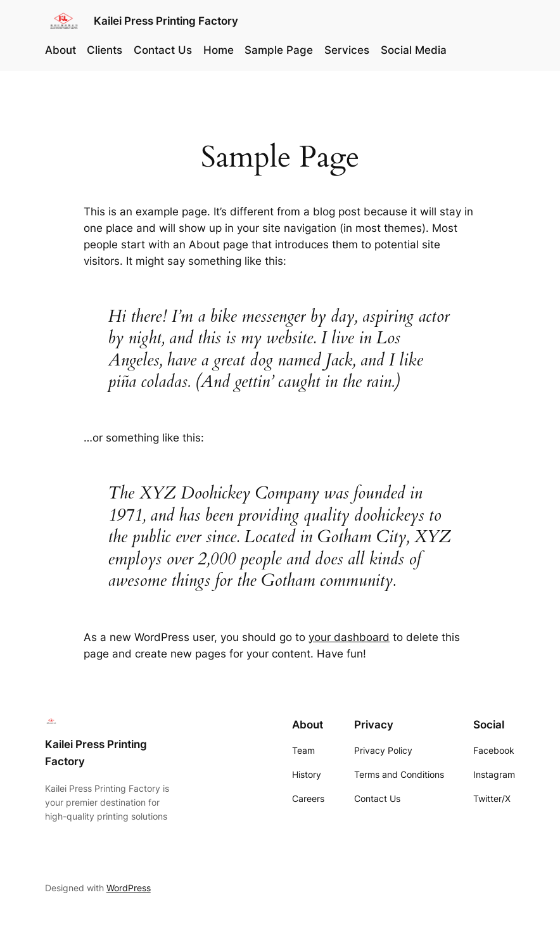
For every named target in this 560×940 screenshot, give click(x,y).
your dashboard (349, 637)
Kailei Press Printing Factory (166, 21)
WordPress (129, 888)
